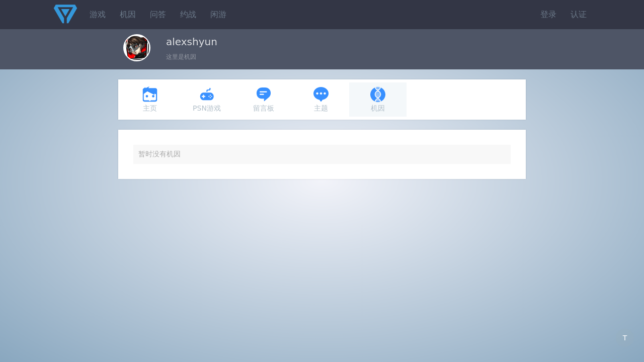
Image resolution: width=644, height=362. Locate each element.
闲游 (218, 14)
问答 (158, 14)
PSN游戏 (207, 99)
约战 (188, 14)
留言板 (264, 99)
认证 (579, 14)
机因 (128, 14)
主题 (321, 99)
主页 (150, 99)
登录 (548, 14)
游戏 (98, 14)
